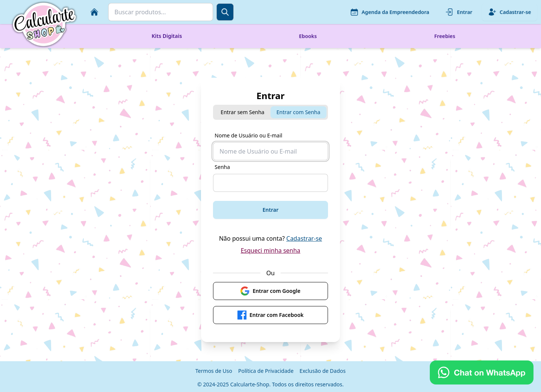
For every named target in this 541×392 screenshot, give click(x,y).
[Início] (94, 12)
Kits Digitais (167, 36)
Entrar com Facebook (270, 315)
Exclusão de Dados (323, 371)
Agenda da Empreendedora (390, 12)
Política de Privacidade (266, 371)
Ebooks (308, 36)
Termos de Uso (214, 371)
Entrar (459, 12)
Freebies (445, 36)
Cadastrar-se (509, 12)
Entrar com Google (270, 291)
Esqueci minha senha (271, 250)
